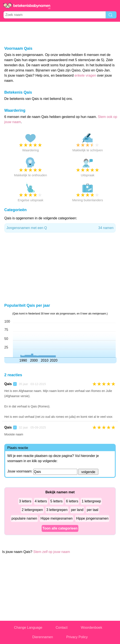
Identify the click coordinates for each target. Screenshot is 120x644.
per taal (92, 510)
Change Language (28, 628)
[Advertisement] (60, 34)
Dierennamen (43, 637)
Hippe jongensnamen (92, 518)
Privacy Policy (77, 637)
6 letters (72, 501)
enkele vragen (85, 75)
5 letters (57, 501)
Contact (62, 628)
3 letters (25, 501)
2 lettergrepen (32, 510)
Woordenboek (92, 628)
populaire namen (24, 518)
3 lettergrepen (57, 510)
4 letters (41, 501)
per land (77, 510)
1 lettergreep (91, 501)
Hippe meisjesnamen (57, 518)
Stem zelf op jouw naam (52, 552)
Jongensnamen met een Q (60, 228)
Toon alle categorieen (60, 528)
